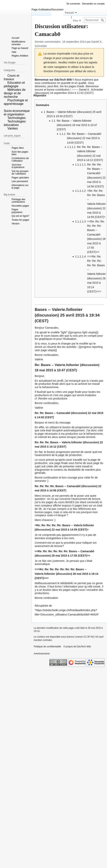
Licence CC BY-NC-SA (87, 637)
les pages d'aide (74, 86)
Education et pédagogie (14, 84)
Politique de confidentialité (47, 647)
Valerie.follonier (67, 309)
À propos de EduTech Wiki (77, 647)
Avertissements (42, 654)
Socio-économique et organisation (17, 113)
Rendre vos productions (53, 398)
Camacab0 (63, 413)
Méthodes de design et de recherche (15, 93)
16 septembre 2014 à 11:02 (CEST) (72, 93)
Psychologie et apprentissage (16, 102)
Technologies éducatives (15, 123)
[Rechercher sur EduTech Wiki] (95, 20)
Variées (13, 128)
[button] (40, 96)
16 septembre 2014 (74, 42)
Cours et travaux (11, 77)
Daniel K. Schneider (91, 90)
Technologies (17, 118)
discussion (42, 93)
